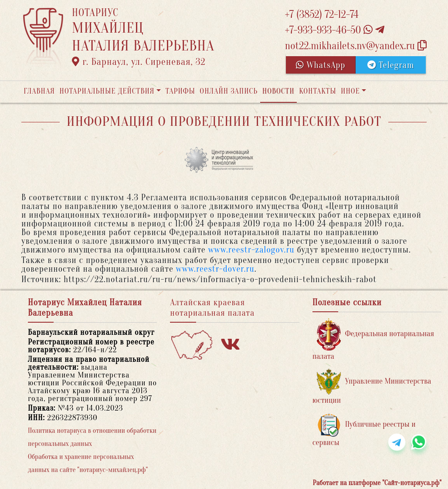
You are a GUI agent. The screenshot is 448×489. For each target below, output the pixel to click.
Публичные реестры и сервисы (364, 430)
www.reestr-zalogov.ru (251, 250)
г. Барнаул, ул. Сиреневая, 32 (139, 62)
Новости (278, 91)
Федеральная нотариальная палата (373, 339)
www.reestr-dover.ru (215, 269)
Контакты (317, 91)
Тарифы (180, 91)
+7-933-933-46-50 (335, 30)
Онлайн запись (229, 91)
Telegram (391, 65)
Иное (350, 91)
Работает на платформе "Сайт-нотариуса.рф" (377, 483)
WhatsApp (321, 65)
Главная (39, 91)
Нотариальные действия (107, 91)
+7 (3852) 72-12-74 (322, 15)
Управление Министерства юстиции (372, 387)
